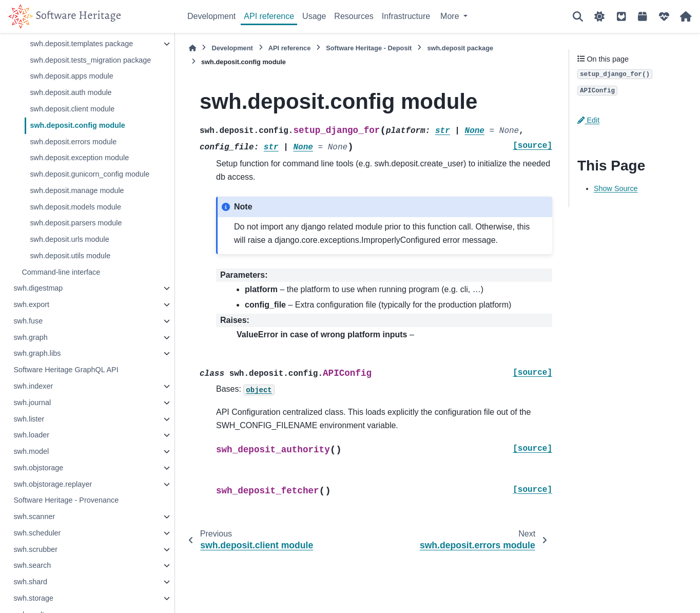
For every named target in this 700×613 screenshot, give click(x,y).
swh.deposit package (460, 48)
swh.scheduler (37, 533)
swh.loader (31, 435)
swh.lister (29, 419)
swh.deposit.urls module (69, 239)
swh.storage (33, 598)
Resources (354, 16)
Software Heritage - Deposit (369, 48)
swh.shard (30, 582)
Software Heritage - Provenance (66, 500)
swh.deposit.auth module (71, 92)
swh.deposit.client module (72, 109)
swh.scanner (34, 516)
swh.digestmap (38, 288)
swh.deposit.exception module (79, 158)
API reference (269, 16)
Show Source (616, 188)
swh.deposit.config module (77, 125)
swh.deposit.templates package (81, 44)
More (451, 16)
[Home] (192, 48)
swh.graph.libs (37, 353)
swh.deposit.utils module (70, 256)
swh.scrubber (35, 549)
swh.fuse (28, 321)
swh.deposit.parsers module (76, 223)
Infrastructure (406, 16)
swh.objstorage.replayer (53, 484)
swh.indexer (33, 386)
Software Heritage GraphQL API (66, 370)
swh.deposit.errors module (73, 142)
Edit (588, 120)
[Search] (578, 16)
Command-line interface (61, 272)
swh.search (32, 565)
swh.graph (30, 337)
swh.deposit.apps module (71, 76)
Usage (314, 16)
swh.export (31, 304)
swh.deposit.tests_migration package (90, 60)
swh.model (31, 451)
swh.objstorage (38, 468)
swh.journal (32, 403)
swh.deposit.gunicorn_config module (90, 174)
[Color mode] (599, 16)
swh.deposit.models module (75, 207)
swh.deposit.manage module (77, 190)
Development (211, 16)
